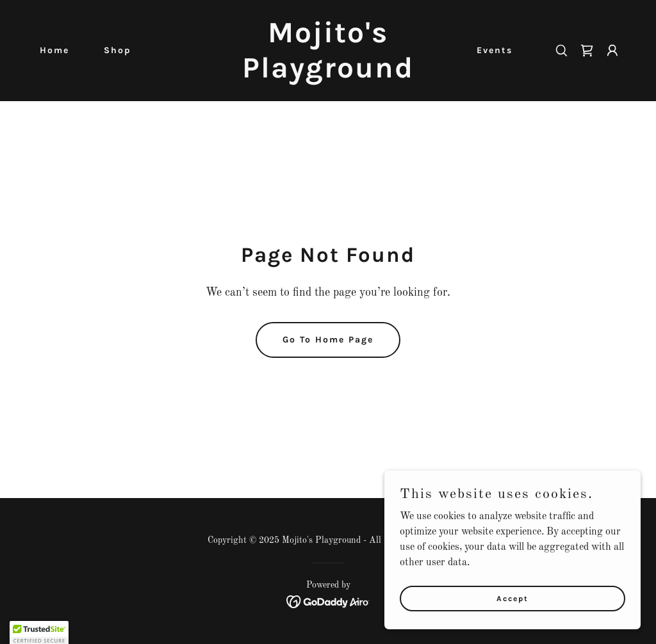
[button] (612, 51)
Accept (512, 616)
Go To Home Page (328, 340)
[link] (328, 75)
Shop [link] (118, 50)
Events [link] (495, 50)
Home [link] (54, 50)
